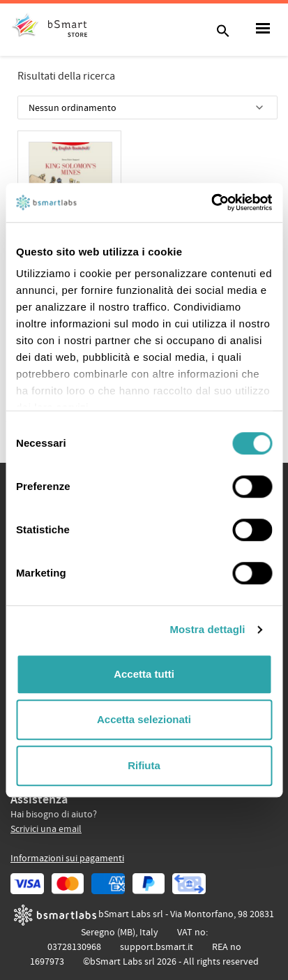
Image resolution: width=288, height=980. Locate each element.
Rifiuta (144, 765)
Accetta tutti (144, 674)
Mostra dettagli (207, 629)
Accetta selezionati (144, 719)
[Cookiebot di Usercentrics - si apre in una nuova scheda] (211, 202)
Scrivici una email (46, 829)
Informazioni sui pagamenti (67, 859)
